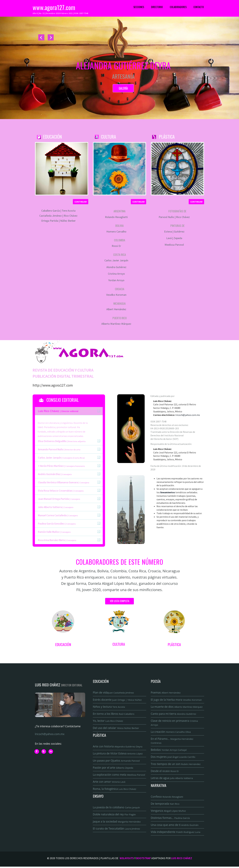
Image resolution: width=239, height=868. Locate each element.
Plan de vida (114, 693)
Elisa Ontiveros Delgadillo (62, 441)
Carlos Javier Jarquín (61, 458)
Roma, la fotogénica (115, 790)
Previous (42, 38)
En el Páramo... (172, 741)
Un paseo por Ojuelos (117, 761)
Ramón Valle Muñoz (54, 532)
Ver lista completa (120, 601)
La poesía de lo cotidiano (117, 808)
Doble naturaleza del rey (114, 815)
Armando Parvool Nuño (59, 449)
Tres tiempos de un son (176, 765)
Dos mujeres (173, 757)
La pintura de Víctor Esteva (118, 754)
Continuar (81, 202)
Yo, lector (108, 721)
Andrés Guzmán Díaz (55, 474)
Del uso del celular (116, 728)
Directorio (157, 7)
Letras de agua (172, 779)
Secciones (139, 7)
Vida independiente (176, 833)
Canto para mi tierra (174, 714)
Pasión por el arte (113, 768)
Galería (123, 88)
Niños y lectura (109, 707)
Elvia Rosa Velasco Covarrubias (61, 491)
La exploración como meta (119, 775)
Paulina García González (57, 524)
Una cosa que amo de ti (175, 826)
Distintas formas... (170, 819)
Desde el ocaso (165, 772)
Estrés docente (117, 700)
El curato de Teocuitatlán (117, 830)
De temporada (165, 805)
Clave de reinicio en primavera (175, 723)
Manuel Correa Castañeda (58, 515)
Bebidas (169, 750)
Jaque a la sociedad (117, 823)
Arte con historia (118, 747)
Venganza (168, 812)
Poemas (166, 693)
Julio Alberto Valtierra (56, 507)
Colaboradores (178, 7)
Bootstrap (144, 860)
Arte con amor (109, 783)
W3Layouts (127, 860)
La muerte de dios (177, 707)
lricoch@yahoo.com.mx (188, 415)
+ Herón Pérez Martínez (61, 466)
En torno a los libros (114, 714)
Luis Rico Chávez (182, 860)
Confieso (167, 797)
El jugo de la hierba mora (177, 700)
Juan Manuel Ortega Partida (59, 499)
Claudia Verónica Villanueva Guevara (64, 482)
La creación (171, 732)
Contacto (199, 7)
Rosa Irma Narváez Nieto (57, 540)
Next (50, 38)
